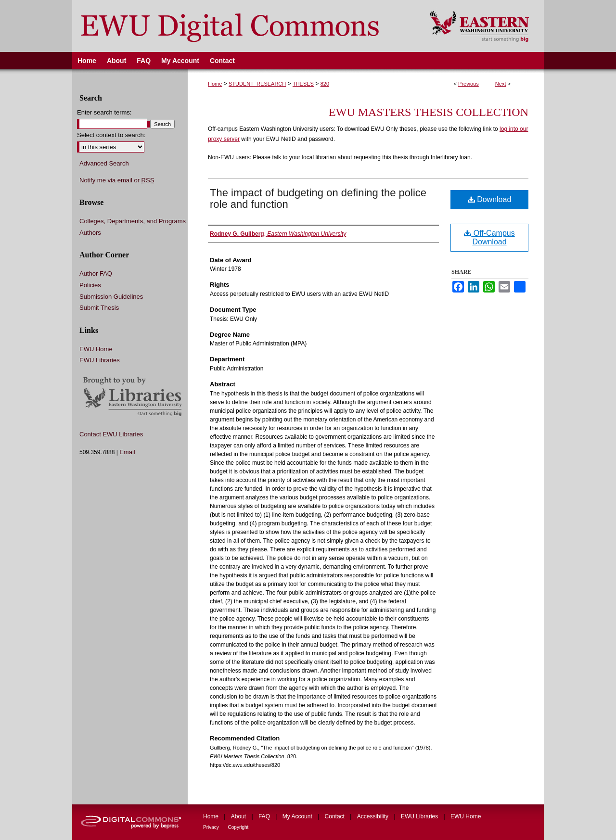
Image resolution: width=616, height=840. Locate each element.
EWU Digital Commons (245, 26)
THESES (303, 84)
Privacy (212, 827)
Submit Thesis (99, 308)
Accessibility (374, 816)
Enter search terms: (104, 112)
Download (490, 199)
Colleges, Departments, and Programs (133, 221)
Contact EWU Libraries (111, 434)
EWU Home (96, 349)
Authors (90, 233)
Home (215, 84)
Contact (336, 816)
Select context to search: (111, 135)
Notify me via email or (117, 180)
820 (325, 84)
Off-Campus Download (489, 237)
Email (127, 452)
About (239, 816)
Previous (468, 84)
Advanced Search (104, 163)
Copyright (238, 827)
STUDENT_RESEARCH (257, 84)
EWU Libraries (100, 360)
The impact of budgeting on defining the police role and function (318, 198)
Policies (90, 285)
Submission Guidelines (111, 297)
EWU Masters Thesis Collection (429, 112)
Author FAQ (96, 274)
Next (501, 84)
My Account (298, 816)
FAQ (265, 816)
